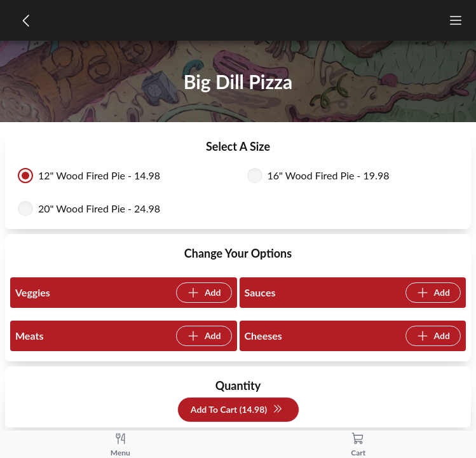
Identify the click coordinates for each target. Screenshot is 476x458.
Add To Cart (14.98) (237, 410)
